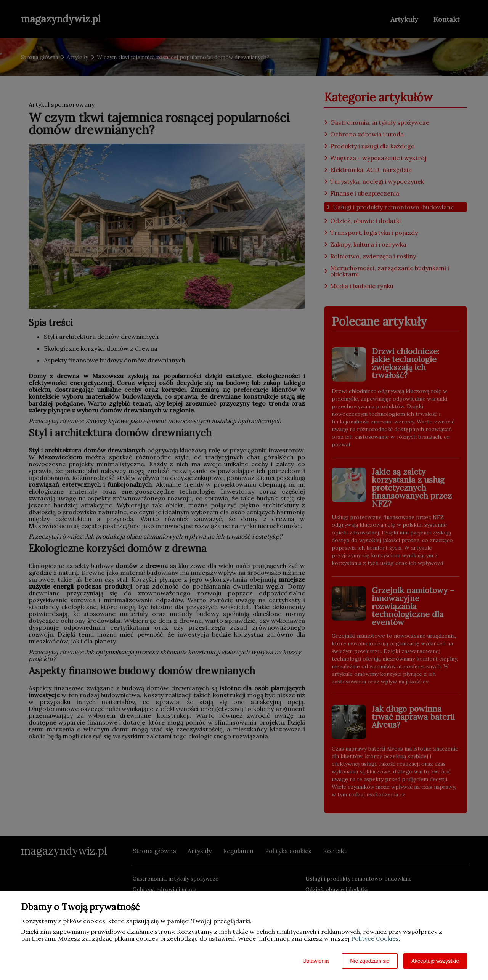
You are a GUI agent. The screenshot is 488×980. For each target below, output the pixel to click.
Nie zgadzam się (370, 961)
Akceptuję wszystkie (435, 961)
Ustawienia (316, 961)
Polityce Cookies (375, 938)
